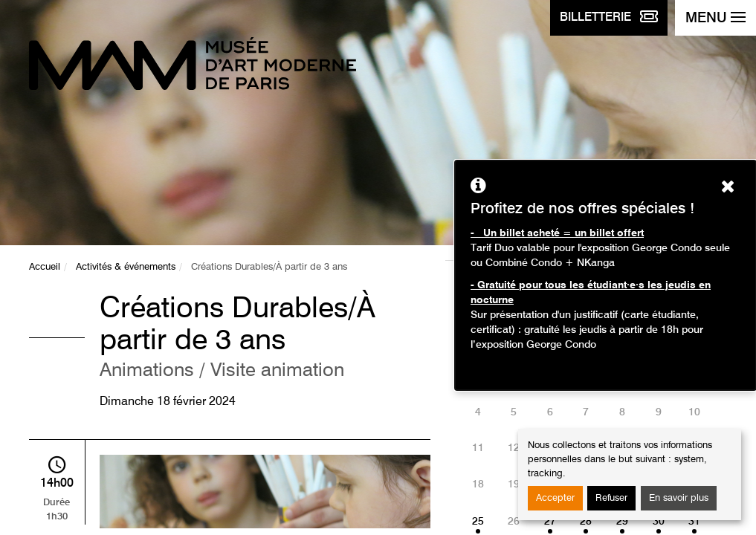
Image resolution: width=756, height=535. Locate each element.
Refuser (611, 498)
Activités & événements (126, 267)
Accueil (45, 267)
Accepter (555, 498)
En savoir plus (679, 498)
